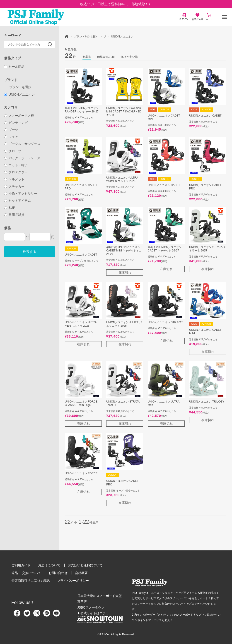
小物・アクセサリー (21, 194)
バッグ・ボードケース (22, 158)
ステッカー (14, 186)
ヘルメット (14, 179)
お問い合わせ (58, 573)
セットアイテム (18, 201)
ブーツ (11, 130)
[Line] (47, 615)
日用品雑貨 (14, 215)
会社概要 (81, 573)
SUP (10, 208)
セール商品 (14, 67)
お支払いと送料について (85, 565)
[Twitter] (27, 615)
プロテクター (16, 172)
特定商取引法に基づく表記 (31, 581)
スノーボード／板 (19, 116)
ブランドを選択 (20, 87)
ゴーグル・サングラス (22, 144)
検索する (29, 252)
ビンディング (16, 123)
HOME (67, 36)
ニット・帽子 (16, 165)
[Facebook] (17, 615)
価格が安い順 (129, 57)
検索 (50, 45)
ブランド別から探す (86, 37)
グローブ (13, 151)
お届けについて (49, 565)
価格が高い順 (106, 57)
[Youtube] (56, 615)
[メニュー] (225, 17)
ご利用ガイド (21, 565)
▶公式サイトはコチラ (93, 613)
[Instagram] (37, 615)
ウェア (11, 137)
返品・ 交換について (26, 573)
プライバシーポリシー (73, 581)
